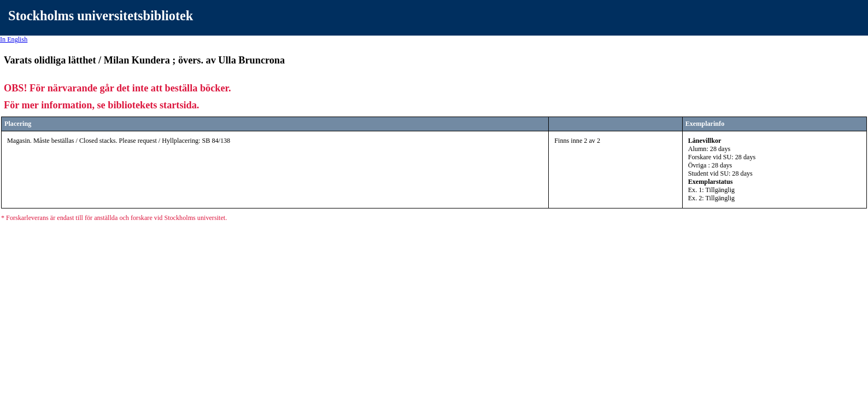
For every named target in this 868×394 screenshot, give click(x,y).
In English (14, 39)
